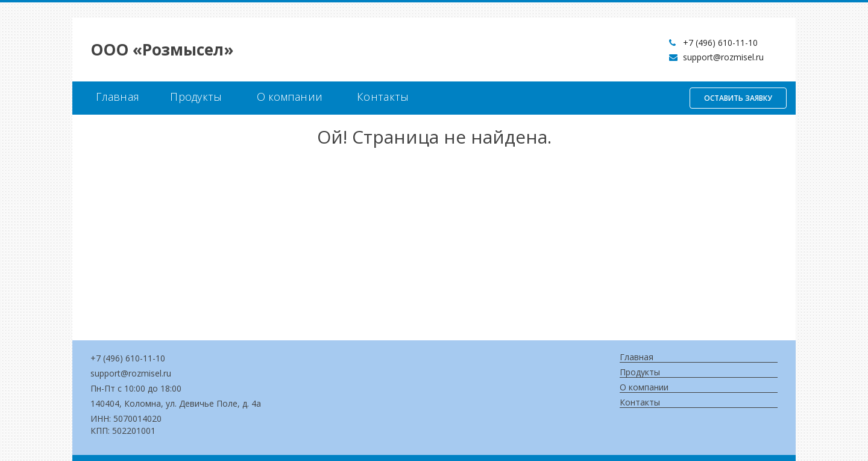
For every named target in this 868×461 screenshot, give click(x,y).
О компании (290, 97)
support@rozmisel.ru (723, 57)
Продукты (196, 97)
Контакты (383, 97)
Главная (118, 97)
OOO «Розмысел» (162, 49)
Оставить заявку (738, 98)
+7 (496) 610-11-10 (720, 43)
